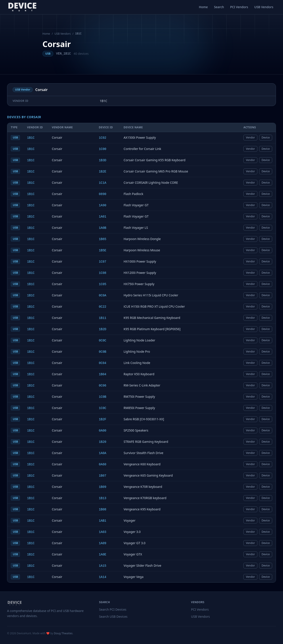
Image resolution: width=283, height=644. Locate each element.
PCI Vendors (239, 7)
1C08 (103, 273)
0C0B (103, 352)
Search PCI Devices (113, 609)
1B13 (103, 498)
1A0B (103, 228)
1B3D (103, 160)
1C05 (103, 284)
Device (266, 137)
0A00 (103, 431)
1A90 (103, 205)
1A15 (103, 566)
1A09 (103, 543)
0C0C (103, 341)
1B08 (103, 510)
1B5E (103, 250)
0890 (103, 194)
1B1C (31, 138)
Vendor (250, 137)
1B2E (103, 172)
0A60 (103, 464)
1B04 (103, 374)
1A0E (103, 555)
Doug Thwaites (63, 633)
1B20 (103, 442)
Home (203, 7)
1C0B (103, 397)
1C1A (103, 183)
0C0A (103, 295)
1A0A (103, 453)
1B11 (103, 318)
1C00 (103, 149)
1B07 (103, 476)
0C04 (103, 363)
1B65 (103, 239)
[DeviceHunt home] (22, 7)
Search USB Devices (113, 617)
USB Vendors (264, 7)
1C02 (103, 138)
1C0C (103, 408)
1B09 (103, 487)
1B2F (103, 419)
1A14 (103, 577)
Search (219, 7)
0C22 (103, 307)
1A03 (103, 532)
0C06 (103, 386)
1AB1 (103, 521)
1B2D (103, 329)
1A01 (103, 217)
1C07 (103, 262)
